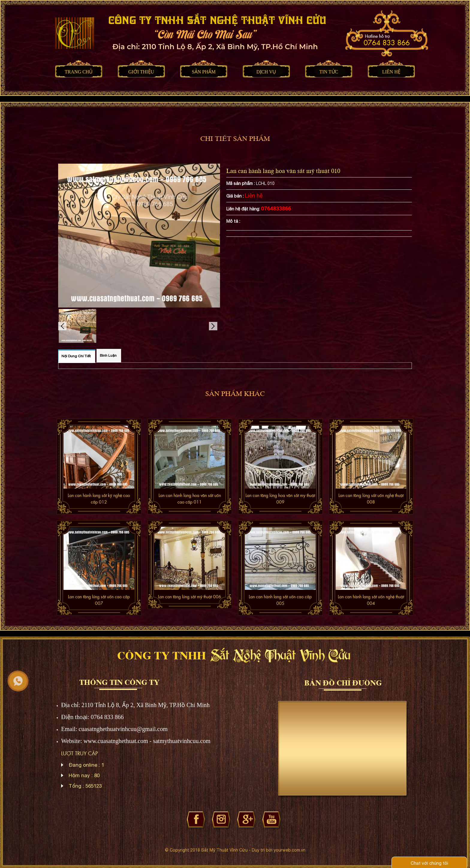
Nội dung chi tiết (76, 356)
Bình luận (108, 355)
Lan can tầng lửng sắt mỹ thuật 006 (190, 596)
